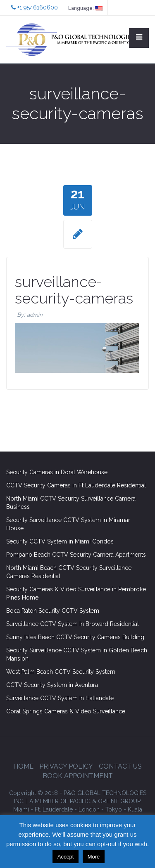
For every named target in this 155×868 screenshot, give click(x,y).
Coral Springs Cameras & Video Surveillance (66, 711)
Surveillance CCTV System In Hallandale (60, 698)
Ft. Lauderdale (54, 809)
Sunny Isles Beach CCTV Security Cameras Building (75, 637)
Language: (85, 8)
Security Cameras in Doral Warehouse (57, 472)
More (94, 857)
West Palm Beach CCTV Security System (61, 672)
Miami (21, 809)
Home (23, 766)
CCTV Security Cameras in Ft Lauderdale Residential (76, 485)
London (89, 809)
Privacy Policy (66, 766)
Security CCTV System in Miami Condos (60, 541)
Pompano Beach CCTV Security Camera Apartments (76, 555)
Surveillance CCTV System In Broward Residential (73, 624)
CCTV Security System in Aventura (52, 685)
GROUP (85, 801)
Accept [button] (66, 857)
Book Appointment (78, 776)
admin (35, 315)
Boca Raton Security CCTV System (53, 611)
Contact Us (120, 766)
